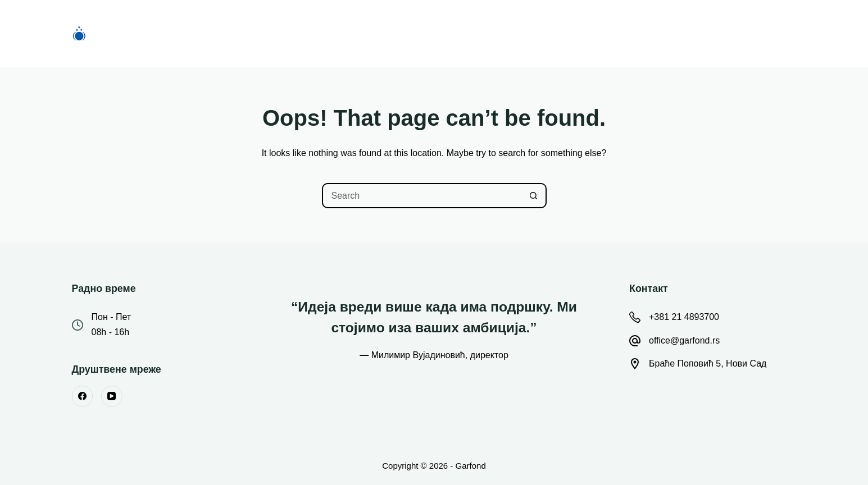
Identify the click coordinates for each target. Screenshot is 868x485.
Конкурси (339, 33)
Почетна (271, 33)
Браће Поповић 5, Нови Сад (708, 363)
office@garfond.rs (684, 340)
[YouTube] (112, 396)
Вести (468, 33)
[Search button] (534, 196)
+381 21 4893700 (684, 317)
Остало (533, 34)
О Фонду (407, 33)
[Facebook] (83, 396)
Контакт (598, 33)
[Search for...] (422, 196)
